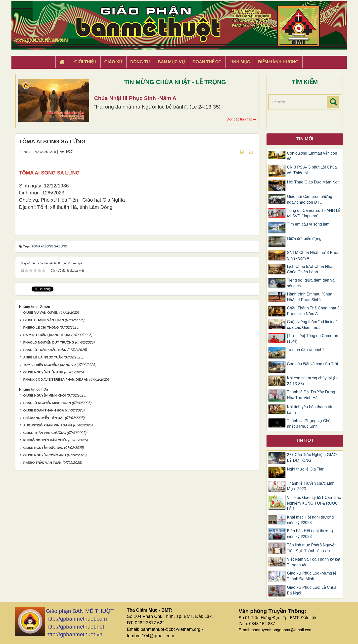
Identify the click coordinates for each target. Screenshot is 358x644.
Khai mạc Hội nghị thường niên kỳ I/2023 (310, 520)
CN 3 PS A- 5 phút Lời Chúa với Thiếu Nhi (312, 170)
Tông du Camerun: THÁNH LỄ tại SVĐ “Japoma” (314, 213)
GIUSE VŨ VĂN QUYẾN (41, 350)
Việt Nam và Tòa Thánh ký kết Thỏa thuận (314, 562)
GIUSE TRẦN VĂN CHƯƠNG (45, 471)
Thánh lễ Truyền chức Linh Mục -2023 (311, 486)
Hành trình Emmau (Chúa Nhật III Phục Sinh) (310, 297)
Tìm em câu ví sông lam (308, 224)
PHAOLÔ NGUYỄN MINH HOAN (47, 441)
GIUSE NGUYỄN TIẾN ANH (43, 410)
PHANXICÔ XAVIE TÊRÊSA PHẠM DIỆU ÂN (56, 417)
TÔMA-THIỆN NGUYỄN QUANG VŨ (49, 402)
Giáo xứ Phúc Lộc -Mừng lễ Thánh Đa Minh (312, 576)
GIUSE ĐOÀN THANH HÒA (44, 448)
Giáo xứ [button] (113, 62)
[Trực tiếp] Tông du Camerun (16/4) (313, 339)
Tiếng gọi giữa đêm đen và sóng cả (311, 283)
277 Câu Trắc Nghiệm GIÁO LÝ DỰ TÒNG (312, 458)
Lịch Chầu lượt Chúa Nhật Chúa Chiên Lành (310, 269)
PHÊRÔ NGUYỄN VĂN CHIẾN (45, 478)
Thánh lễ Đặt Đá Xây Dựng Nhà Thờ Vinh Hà (311, 395)
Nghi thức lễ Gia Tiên (306, 469)
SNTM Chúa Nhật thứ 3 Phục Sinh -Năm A (313, 255)
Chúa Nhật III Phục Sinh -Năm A (135, 98)
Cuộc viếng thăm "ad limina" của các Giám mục (312, 325)
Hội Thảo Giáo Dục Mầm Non (313, 182)
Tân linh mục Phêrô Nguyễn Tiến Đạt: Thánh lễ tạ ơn (312, 548)
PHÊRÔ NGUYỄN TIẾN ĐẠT (44, 456)
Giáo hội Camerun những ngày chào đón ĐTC (310, 199)
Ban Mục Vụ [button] (171, 62)
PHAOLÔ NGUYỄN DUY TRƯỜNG (48, 380)
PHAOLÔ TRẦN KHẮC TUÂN (45, 387)
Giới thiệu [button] (85, 62)
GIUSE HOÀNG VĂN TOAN (44, 358)
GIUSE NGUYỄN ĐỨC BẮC (43, 486)
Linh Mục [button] (240, 62)
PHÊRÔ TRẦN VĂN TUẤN (42, 500)
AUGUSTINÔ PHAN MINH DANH (47, 463)
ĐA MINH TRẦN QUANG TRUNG (47, 373)
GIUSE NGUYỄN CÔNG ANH (45, 493)
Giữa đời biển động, (305, 239)
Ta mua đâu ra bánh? (306, 350)
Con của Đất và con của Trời (312, 364)
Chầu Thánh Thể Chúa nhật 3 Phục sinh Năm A (313, 311)
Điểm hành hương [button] (278, 62)
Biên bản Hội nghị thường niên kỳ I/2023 (310, 534)
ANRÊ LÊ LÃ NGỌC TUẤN (43, 395)
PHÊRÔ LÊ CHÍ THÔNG (41, 365)
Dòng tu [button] (140, 62)
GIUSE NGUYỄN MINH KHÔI (44, 433)
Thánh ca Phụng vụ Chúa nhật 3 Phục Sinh (310, 424)
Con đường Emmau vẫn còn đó (312, 156)
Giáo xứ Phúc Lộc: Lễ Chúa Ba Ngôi (312, 590)
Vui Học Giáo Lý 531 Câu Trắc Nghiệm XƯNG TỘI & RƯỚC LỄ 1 (314, 503)
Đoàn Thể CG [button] (207, 62)
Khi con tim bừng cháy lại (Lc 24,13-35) (313, 381)
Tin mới (305, 139)
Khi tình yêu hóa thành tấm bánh (311, 410)
